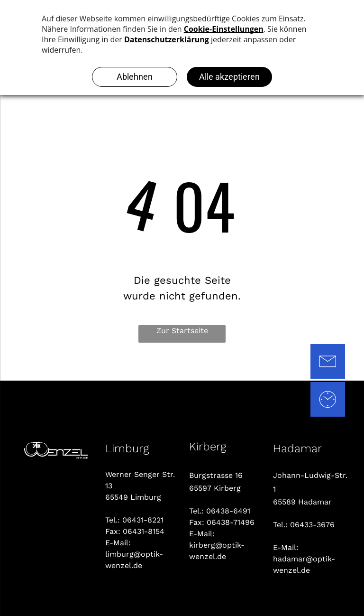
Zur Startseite (182, 331)
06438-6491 (228, 511)
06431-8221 (143, 520)
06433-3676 (312, 525)
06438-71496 (231, 522)
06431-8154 (144, 531)
